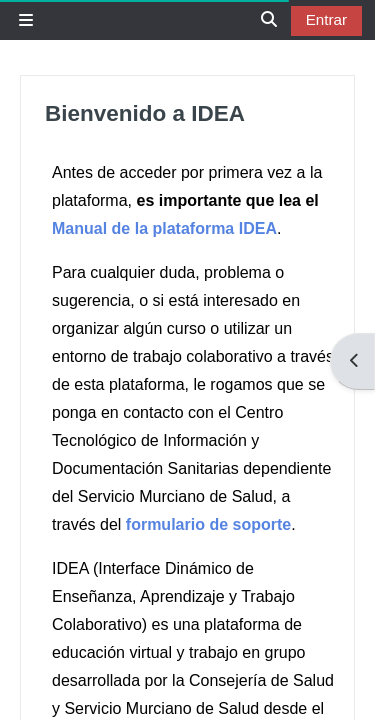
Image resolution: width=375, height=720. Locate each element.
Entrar (326, 19)
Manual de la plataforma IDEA (164, 228)
